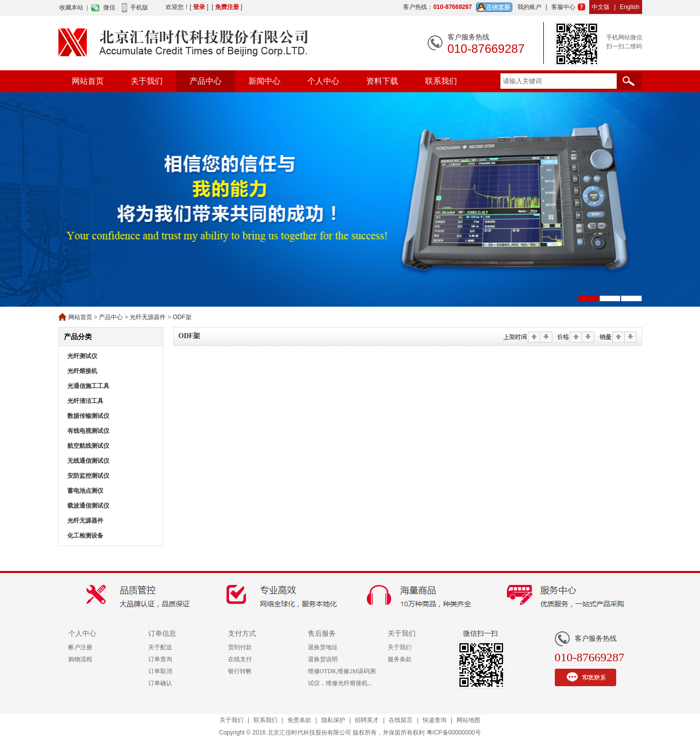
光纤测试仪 (82, 356)
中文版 (601, 7)
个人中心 (323, 81)
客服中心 (563, 7)
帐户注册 (80, 647)
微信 (109, 7)
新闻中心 (264, 81)
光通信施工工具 (88, 386)
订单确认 (160, 683)
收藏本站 (71, 7)
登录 (199, 7)
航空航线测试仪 (88, 446)
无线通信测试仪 (88, 461)
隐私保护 (333, 720)
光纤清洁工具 (85, 401)
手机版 (139, 7)
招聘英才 (367, 720)
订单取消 (160, 671)
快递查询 (435, 720)
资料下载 (382, 81)
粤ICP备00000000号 (454, 733)
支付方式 (242, 634)
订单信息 (162, 634)
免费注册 (227, 7)
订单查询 (160, 659)
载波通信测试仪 (88, 506)
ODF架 (182, 317)
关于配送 (160, 647)
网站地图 (468, 720)
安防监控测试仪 (88, 476)
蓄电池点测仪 (85, 491)
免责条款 (299, 720)
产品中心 (206, 81)
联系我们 (441, 81)
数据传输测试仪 (88, 416)
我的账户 (529, 7)
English (629, 7)
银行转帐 (240, 671)
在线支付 (240, 659)
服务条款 (400, 659)
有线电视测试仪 (88, 431)
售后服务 (322, 634)
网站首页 (88, 81)
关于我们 (147, 81)
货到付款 (240, 647)
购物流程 (80, 659)
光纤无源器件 (148, 317)
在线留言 (401, 720)
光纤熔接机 (82, 371)
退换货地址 (323, 647)
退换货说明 (323, 659)
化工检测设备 (85, 536)
